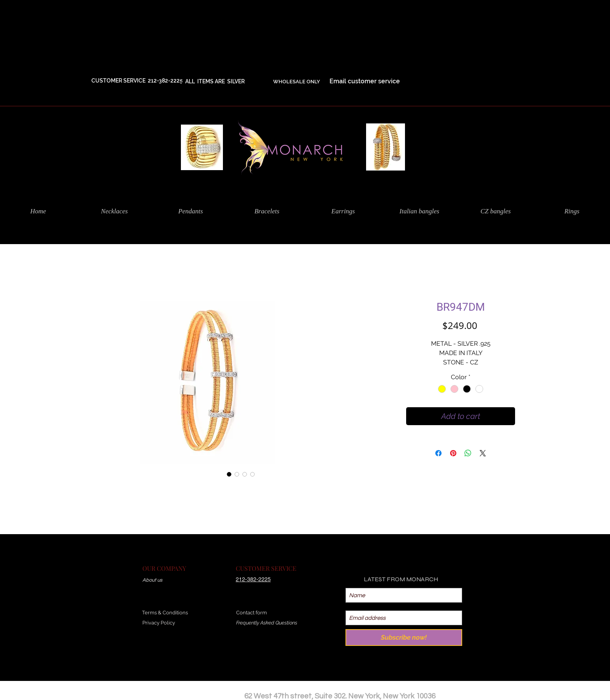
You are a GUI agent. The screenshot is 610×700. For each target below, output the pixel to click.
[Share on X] (483, 453)
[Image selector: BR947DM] (229, 474)
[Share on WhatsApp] (468, 453)
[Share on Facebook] (438, 453)
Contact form (252, 613)
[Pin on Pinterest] (453, 453)
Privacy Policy (159, 623)
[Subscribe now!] (404, 638)
